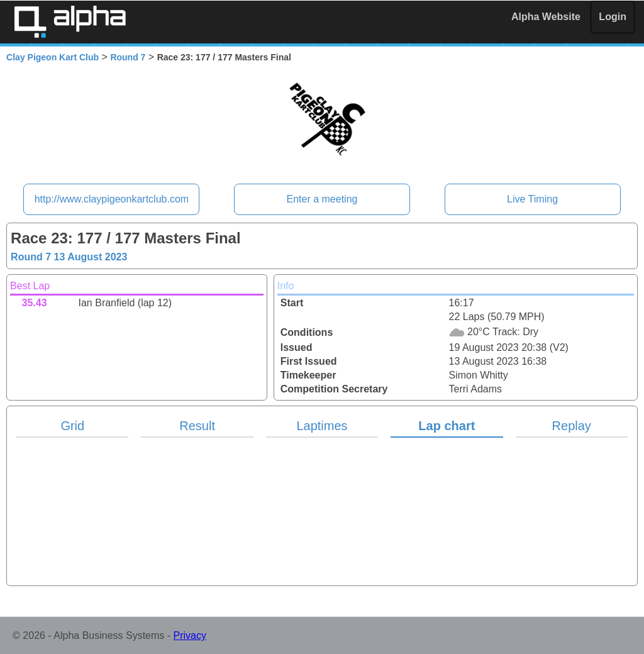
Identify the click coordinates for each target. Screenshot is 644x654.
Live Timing (532, 199)
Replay (572, 426)
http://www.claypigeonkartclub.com (112, 199)
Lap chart (447, 426)
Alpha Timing (70, 22)
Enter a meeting (322, 199)
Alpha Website (546, 17)
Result (197, 426)
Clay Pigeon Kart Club (53, 57)
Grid (72, 426)
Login (613, 17)
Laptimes (322, 426)
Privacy (190, 635)
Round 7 (128, 57)
